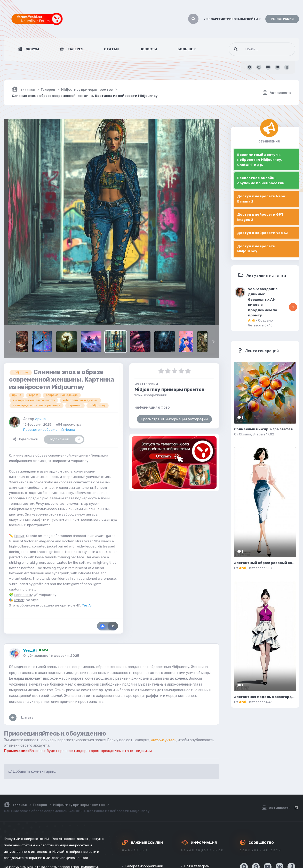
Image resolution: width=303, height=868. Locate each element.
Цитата (27, 717)
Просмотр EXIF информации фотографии (174, 419)
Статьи (111, 49)
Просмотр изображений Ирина (49, 430)
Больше (187, 49)
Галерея (75, 49)
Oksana (245, 434)
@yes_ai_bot (77, 858)
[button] (10, 342)
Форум (32, 49)
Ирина (40, 419)
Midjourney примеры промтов (169, 390)
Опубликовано (51, 656)
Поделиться (25, 439)
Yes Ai (87, 605)
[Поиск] (252, 49)
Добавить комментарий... (33, 772)
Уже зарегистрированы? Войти (232, 19)
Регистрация (282, 19)
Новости (148, 49)
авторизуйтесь (165, 740)
